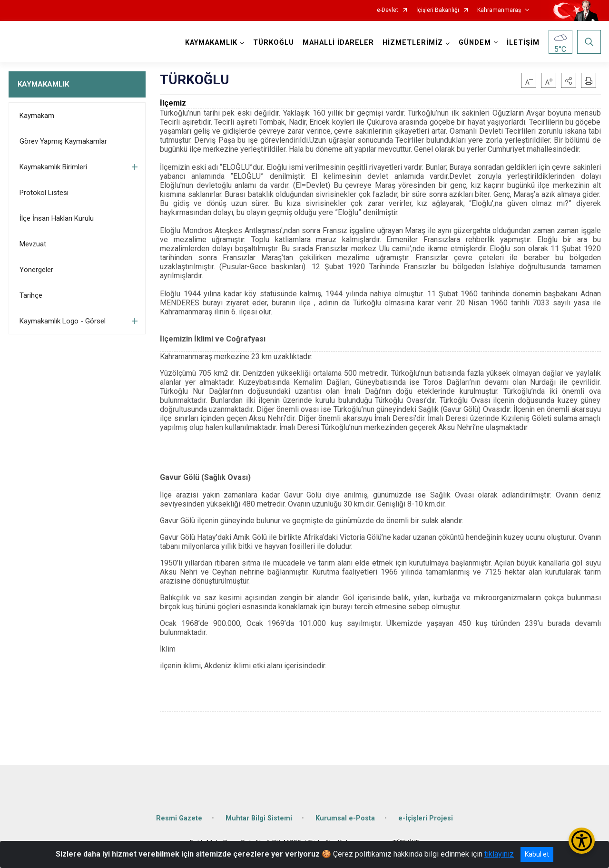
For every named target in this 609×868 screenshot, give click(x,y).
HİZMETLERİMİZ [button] (413, 43)
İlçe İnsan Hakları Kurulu (57, 218)
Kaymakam (37, 116)
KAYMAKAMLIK (43, 84)
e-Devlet (388, 10)
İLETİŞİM (523, 43)
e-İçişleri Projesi (426, 818)
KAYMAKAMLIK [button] (211, 43)
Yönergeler (36, 270)
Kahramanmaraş (499, 10)
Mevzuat (33, 244)
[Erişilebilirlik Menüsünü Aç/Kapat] (582, 841)
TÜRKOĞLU (274, 43)
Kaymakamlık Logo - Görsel (63, 321)
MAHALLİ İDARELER (338, 43)
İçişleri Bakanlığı (438, 10)
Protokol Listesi (44, 193)
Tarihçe (31, 295)
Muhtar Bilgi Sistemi (259, 818)
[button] (569, 80)
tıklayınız (499, 854)
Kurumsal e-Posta (345, 818)
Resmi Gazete (179, 818)
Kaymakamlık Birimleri (53, 167)
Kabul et (537, 854)
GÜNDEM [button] (475, 43)
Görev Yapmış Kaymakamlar (63, 141)
